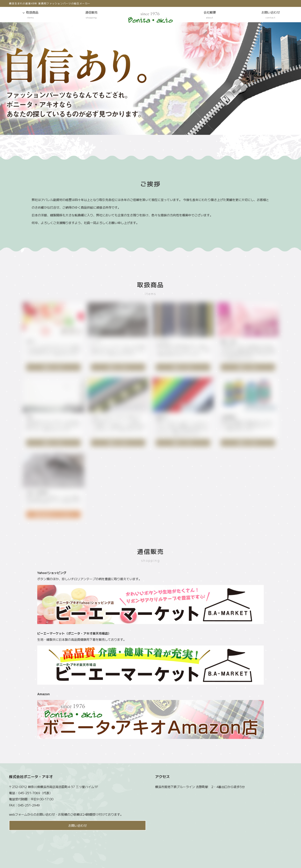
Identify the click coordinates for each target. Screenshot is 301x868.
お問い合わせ (271, 15)
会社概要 (210, 15)
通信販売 (91, 15)
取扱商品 (30, 15)
